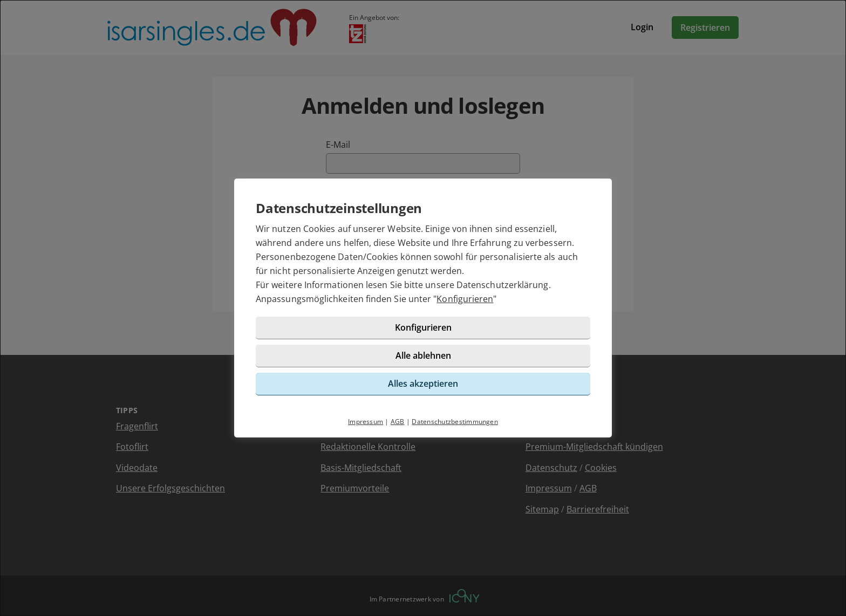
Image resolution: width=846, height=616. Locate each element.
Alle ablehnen (423, 355)
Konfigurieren (465, 299)
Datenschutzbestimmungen (455, 422)
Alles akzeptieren (423, 384)
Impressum (366, 422)
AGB (398, 422)
